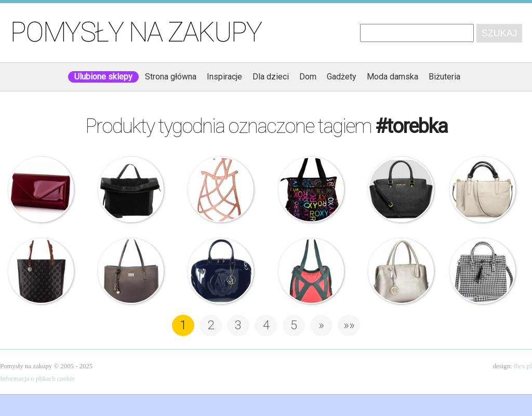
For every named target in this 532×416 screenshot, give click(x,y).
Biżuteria (444, 77)
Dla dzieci (271, 77)
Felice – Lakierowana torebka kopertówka (41, 190)
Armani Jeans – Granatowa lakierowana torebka (221, 271)
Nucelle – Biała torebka (483, 190)
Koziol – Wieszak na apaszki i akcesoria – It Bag (221, 190)
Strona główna (171, 77)
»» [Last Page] (349, 325)
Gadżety (342, 77)
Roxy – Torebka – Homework (311, 190)
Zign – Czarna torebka (131, 190)
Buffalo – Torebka (483, 271)
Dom (308, 77)
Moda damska (393, 77)
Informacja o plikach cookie (37, 379)
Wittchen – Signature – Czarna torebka (41, 271)
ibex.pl (523, 366)
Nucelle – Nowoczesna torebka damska (401, 271)
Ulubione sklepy (103, 77)
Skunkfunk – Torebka (311, 271)
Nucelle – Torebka (131, 271)
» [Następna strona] (321, 325)
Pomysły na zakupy (136, 32)
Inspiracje (224, 77)
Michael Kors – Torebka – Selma (401, 190)
